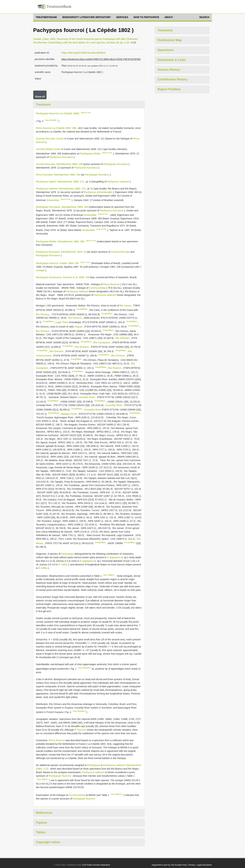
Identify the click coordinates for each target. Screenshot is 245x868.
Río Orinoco (43, 314)
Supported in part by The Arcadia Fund (169, 865)
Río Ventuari (123, 338)
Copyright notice (48, 842)
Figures (41, 823)
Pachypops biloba (90, 154)
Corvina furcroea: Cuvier (50, 139)
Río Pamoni (115, 368)
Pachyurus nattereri (118, 182)
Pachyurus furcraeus (61, 157)
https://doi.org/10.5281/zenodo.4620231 (84, 53)
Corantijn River (87, 397)
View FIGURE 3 (51, 120)
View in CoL (86, 113)
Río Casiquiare (102, 342)
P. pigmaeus (114, 557)
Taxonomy (165, 30)
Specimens (166, 50)
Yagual (79, 327)
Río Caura (126, 306)
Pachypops (67, 554)
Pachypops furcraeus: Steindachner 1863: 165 (62, 207)
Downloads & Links (172, 60)
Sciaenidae (53, 200)
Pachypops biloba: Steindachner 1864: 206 (60, 241)
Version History (169, 70)
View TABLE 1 (109, 575)
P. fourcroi (80, 730)
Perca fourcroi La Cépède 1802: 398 (56, 128)
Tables (41, 832)
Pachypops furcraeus (116, 164)
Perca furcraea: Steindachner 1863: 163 (58, 175)
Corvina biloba (97, 288)
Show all (40, 97)
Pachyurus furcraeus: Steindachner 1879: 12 (61, 252)
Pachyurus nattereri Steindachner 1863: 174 (61, 189)
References (44, 813)
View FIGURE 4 (79, 711)
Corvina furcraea (120, 252)
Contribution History (172, 79)
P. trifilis (63, 564)
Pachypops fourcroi (60, 776)
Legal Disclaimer (204, 865)
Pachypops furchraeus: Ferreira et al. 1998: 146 (63, 277)
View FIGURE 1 (85, 668)
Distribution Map (170, 40)
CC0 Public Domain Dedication (96, 865)
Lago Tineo (62, 322)
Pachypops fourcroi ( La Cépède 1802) (58, 113)
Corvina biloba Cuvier (48, 149)
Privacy (192, 865)
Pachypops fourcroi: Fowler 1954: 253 (57, 263)
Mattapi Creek (69, 414)
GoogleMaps (82, 309)
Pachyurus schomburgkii (98, 192)
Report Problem (169, 89)
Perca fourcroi (111, 284)
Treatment (43, 105)
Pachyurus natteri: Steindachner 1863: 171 (60, 182)
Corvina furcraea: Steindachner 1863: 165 (59, 164)
